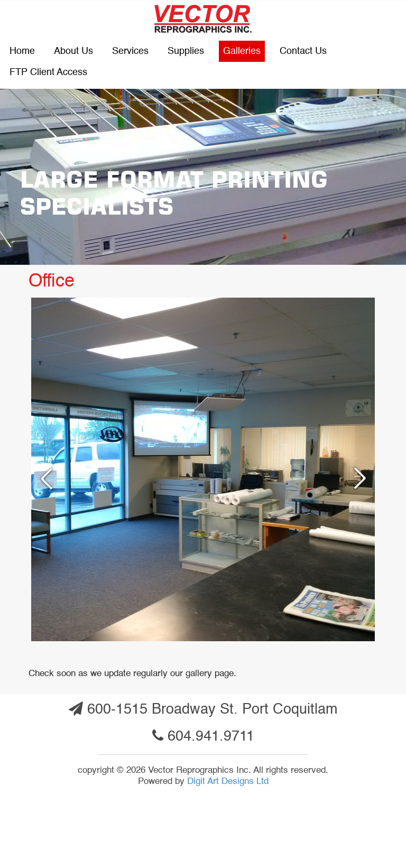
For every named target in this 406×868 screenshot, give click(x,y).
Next (364, 478)
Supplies (186, 51)
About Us (73, 51)
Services (130, 51)
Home (22, 51)
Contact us (303, 51)
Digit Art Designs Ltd (228, 782)
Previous (42, 478)
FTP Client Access (48, 72)
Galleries (242, 51)
